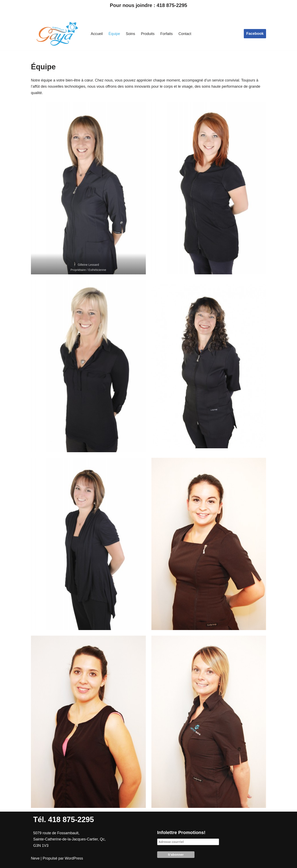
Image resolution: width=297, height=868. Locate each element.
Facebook (255, 34)
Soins (130, 34)
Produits (148, 34)
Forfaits (166, 34)
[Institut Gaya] (57, 34)
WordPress (74, 858)
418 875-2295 (172, 5)
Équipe (114, 34)
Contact (185, 34)
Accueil (97, 34)
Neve (35, 858)
